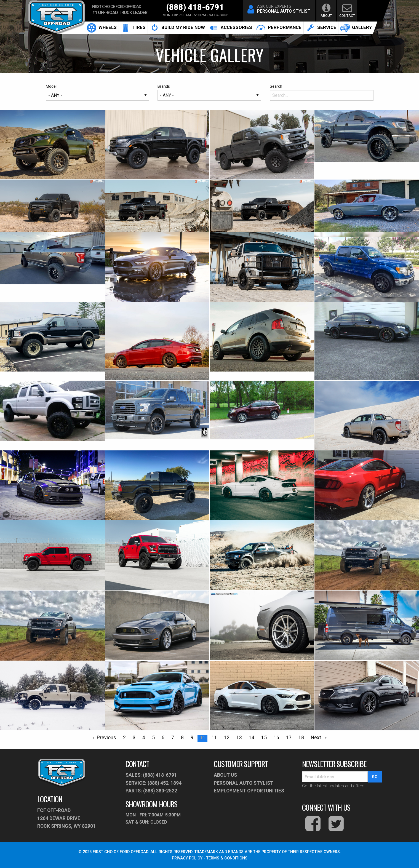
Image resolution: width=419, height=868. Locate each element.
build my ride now (177, 28)
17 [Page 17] (289, 738)
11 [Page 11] (214, 738)
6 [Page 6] (163, 738)
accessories (231, 28)
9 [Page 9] (192, 738)
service (321, 28)
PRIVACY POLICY (187, 858)
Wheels (102, 28)
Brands (209, 92)
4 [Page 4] (144, 738)
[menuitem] (102, 28)
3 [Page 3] (134, 738)
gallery (356, 28)
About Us (225, 775)
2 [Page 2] (124, 738)
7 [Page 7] (173, 738)
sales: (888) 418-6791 (151, 775)
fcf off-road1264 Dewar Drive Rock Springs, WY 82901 (66, 818)
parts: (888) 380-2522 (151, 791)
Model (98, 92)
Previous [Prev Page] (108, 737)
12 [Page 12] (227, 738)
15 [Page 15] (264, 738)
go (375, 777)
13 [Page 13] (239, 738)
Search (322, 92)
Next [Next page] (320, 737)
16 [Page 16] (276, 738)
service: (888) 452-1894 (154, 783)
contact (347, 10)
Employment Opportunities (249, 791)
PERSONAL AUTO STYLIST (244, 783)
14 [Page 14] (252, 738)
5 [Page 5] (153, 738)
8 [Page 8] (182, 738)
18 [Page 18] (301, 738)
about (326, 10)
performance (279, 28)
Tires (133, 28)
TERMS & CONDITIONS (227, 858)
